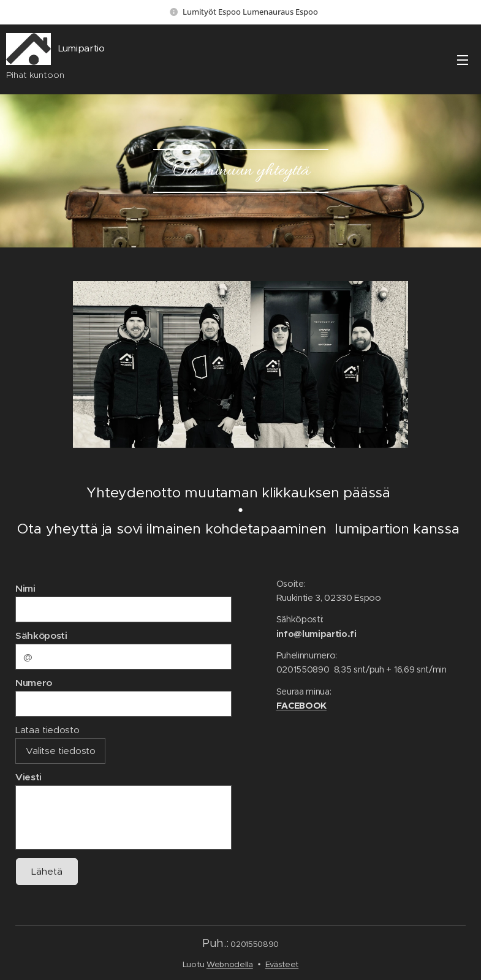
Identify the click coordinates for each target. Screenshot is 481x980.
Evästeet (282, 964)
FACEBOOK (301, 706)
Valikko (463, 60)
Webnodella (230, 964)
